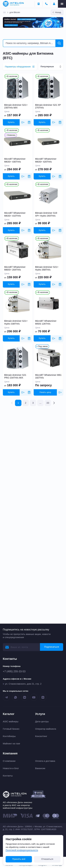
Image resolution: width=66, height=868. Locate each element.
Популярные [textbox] (47, 66)
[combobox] (51, 67)
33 (48, 403)
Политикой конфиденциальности (22, 850)
